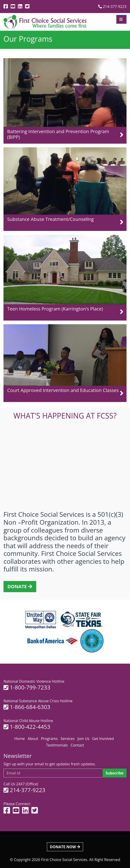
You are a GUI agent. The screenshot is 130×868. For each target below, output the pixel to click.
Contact (77, 745)
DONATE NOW (65, 847)
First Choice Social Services (64, 860)
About (33, 739)
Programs (49, 739)
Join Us (83, 739)
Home (20, 739)
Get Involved (103, 739)
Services (68, 739)
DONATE (20, 586)
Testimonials (57, 745)
